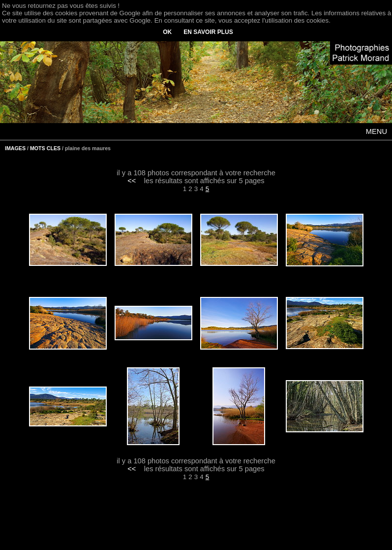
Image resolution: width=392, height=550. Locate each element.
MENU (377, 131)
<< (132, 181)
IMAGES (15, 148)
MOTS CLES (45, 148)
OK (167, 32)
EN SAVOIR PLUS (208, 32)
